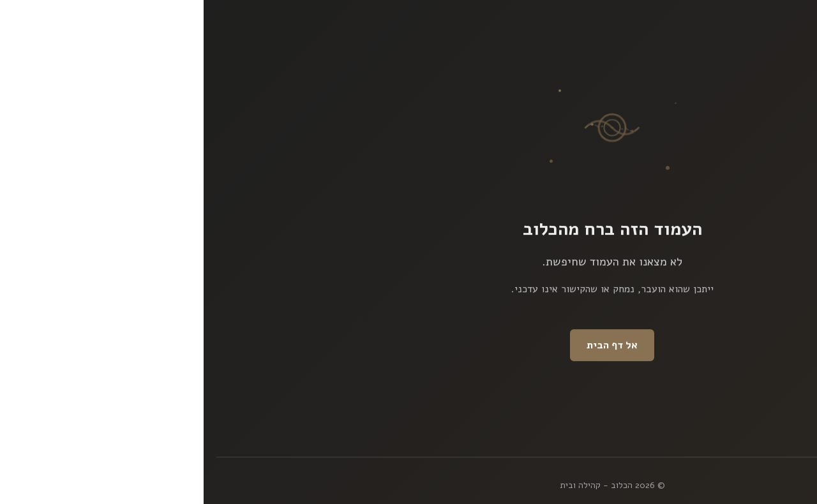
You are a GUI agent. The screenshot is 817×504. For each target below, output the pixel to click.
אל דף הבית (408, 346)
